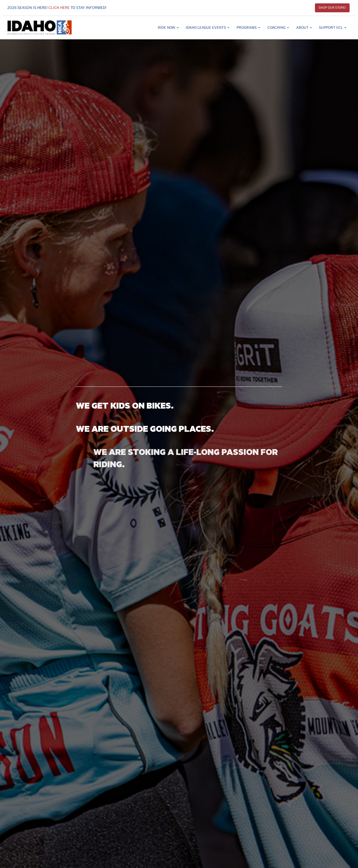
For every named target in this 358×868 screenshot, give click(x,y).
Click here (59, 8)
